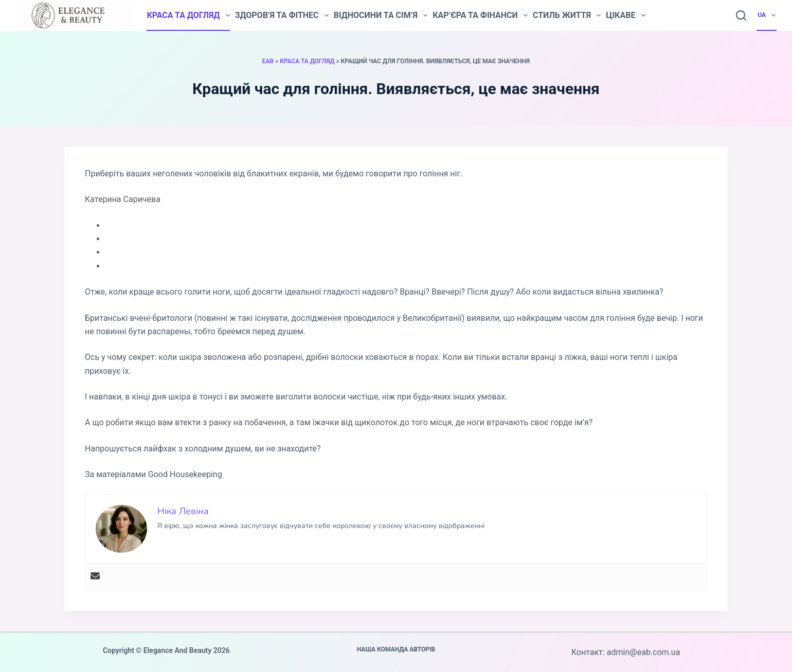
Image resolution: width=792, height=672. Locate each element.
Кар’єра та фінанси (480, 15)
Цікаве (625, 15)
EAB (268, 61)
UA (767, 15)
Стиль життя (567, 15)
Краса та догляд (188, 15)
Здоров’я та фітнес (282, 15)
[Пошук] (741, 15)
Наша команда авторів (396, 649)
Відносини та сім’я (381, 15)
